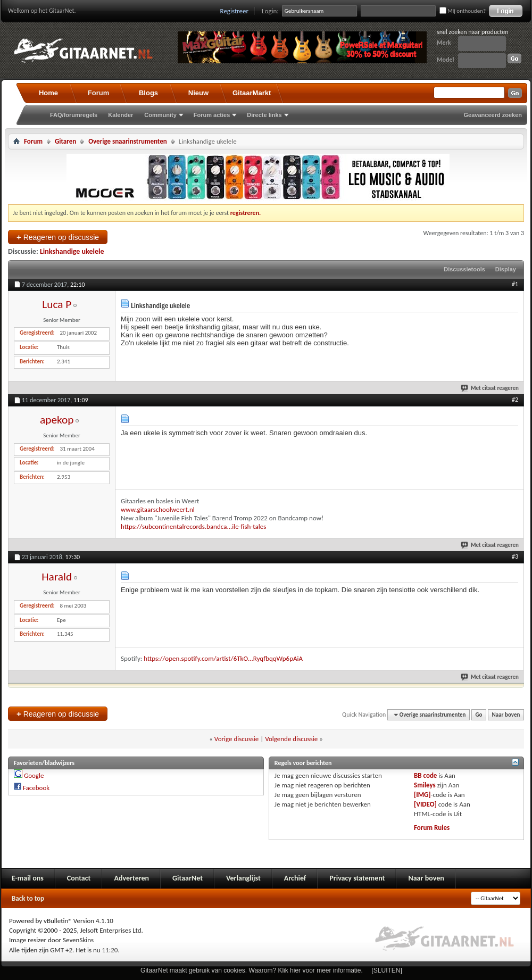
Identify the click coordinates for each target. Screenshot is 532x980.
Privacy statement (357, 878)
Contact (79, 878)
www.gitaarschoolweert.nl (158, 509)
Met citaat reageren (490, 388)
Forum (98, 93)
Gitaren (65, 141)
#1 (515, 284)
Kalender (120, 115)
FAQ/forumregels (74, 115)
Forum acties (212, 115)
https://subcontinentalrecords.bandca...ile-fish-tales (193, 526)
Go (479, 715)
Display (506, 269)
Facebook (36, 788)
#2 (515, 400)
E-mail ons (28, 878)
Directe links (264, 115)
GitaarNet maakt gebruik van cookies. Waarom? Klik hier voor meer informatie (251, 970)
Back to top (28, 898)
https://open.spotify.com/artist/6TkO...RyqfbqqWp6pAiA (223, 658)
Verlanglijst (243, 878)
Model (445, 60)
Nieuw (198, 93)
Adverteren (131, 878)
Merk (444, 43)
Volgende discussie (291, 739)
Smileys (425, 785)
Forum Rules (432, 828)
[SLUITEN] (387, 970)
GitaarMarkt (252, 93)
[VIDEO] (425, 804)
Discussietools (464, 269)
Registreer (235, 11)
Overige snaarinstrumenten (127, 141)
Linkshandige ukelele (72, 251)
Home (48, 93)
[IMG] (422, 795)
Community (160, 115)
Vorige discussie (236, 739)
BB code (425, 775)
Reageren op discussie (58, 237)
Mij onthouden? (463, 11)
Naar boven (506, 715)
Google (34, 775)
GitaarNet (188, 878)
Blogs (148, 93)
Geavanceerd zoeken (493, 115)
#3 (515, 557)
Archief (295, 878)
